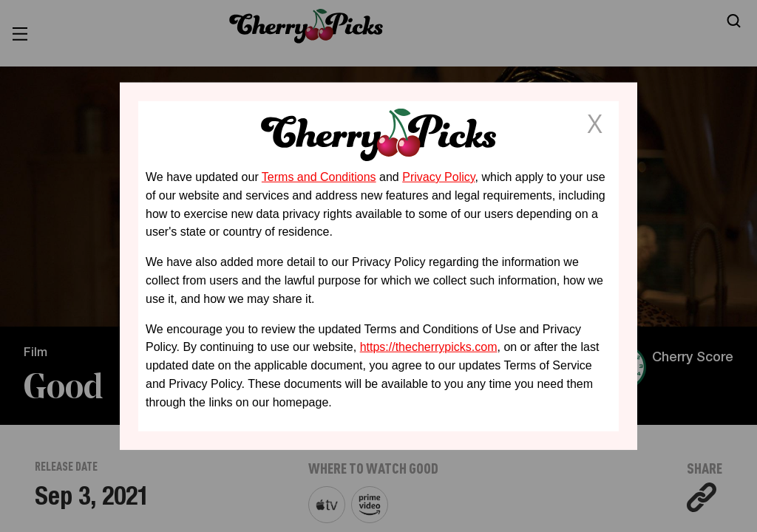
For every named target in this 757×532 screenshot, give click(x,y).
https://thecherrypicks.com (429, 347)
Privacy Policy (438, 177)
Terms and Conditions (319, 177)
